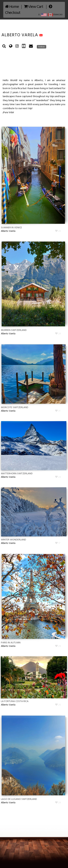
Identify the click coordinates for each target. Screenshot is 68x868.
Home (12, 7)
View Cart (34, 7)
